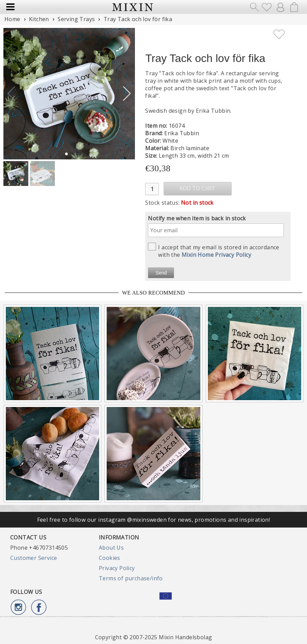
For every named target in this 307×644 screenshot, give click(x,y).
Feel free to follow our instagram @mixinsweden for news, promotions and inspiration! (154, 520)
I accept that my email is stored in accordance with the (213, 250)
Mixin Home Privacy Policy (216, 255)
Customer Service (34, 558)
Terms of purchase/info (131, 578)
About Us (111, 548)
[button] (127, 94)
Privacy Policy (117, 568)
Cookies (110, 558)
